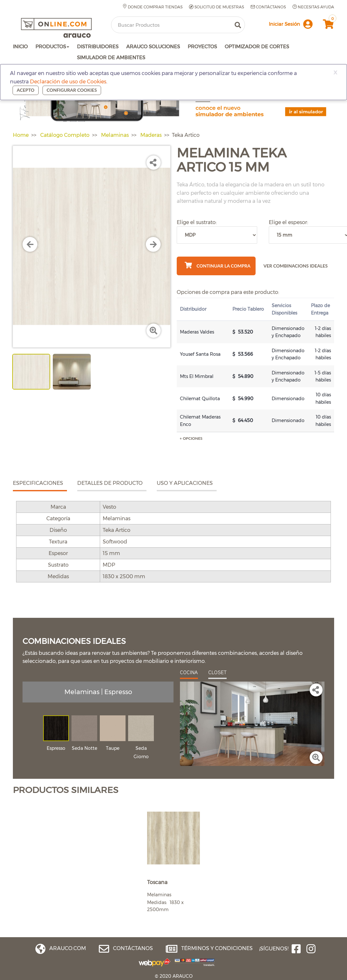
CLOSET (217, 672)
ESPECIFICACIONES (38, 483)
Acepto (26, 90)
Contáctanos (268, 7)
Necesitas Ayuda (313, 7)
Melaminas (115, 135)
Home (21, 135)
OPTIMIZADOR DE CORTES (257, 47)
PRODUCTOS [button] (52, 47)
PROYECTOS (202, 47)
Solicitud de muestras (216, 7)
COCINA (189, 672)
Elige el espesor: (288, 222)
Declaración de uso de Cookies (68, 82)
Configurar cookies (72, 90)
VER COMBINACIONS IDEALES (296, 266)
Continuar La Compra (218, 265)
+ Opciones (191, 438)
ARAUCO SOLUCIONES (153, 47)
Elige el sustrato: (197, 222)
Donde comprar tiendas (152, 7)
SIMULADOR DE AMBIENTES (111, 57)
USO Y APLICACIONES (185, 483)
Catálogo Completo (65, 135)
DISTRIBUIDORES (98, 47)
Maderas (151, 135)
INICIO (20, 47)
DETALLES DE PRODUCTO (110, 483)
